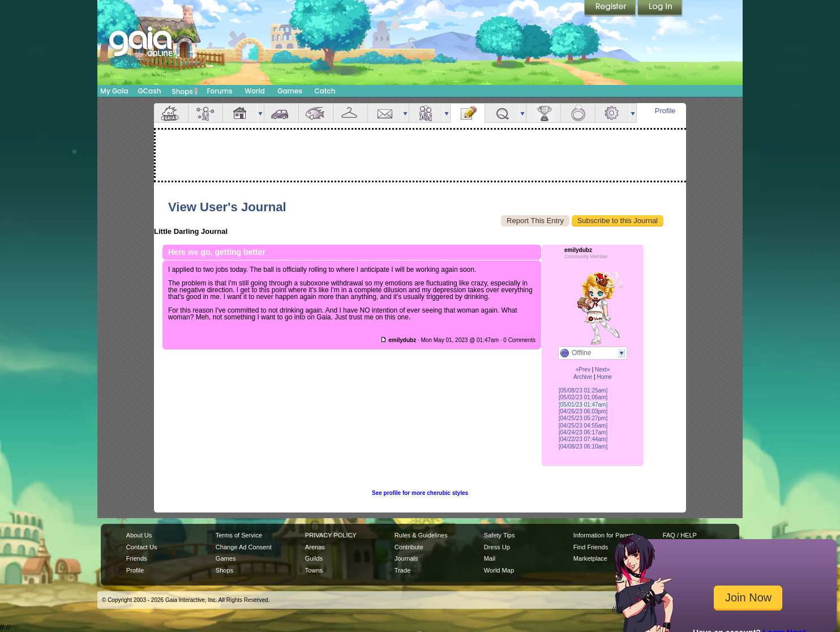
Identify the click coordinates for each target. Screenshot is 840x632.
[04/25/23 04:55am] (583, 426)
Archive (583, 377)
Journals (406, 558)
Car (281, 113)
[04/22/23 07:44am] (583, 439)
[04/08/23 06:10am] (583, 447)
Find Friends (591, 547)
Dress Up (497, 547)
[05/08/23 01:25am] (583, 390)
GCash (150, 91)
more (260, 113)
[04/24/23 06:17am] (583, 432)
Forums (219, 91)
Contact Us (142, 547)
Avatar (205, 113)
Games (290, 91)
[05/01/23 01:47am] (583, 405)
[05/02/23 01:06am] (583, 397)
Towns (314, 570)
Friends (426, 113)
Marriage (578, 113)
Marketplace (590, 558)
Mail (385, 113)
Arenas (315, 547)
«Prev (583, 370)
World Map (499, 570)
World (255, 91)
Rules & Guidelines (421, 535)
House (240, 113)
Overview (171, 113)
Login (660, 8)
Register (611, 8)
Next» (602, 370)
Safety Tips (500, 535)
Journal (468, 113)
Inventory (350, 113)
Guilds (314, 558)
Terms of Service (239, 535)
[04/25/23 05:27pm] (583, 418)
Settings (612, 113)
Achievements (543, 113)
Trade (402, 570)
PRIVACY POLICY (331, 535)
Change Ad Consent (244, 547)
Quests (502, 113)
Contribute (409, 547)
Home (604, 377)
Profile (665, 111)
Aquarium (316, 113)
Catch (325, 91)
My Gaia (114, 91)
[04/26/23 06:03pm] (583, 411)
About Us (139, 535)
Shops (185, 91)
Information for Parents (605, 535)
